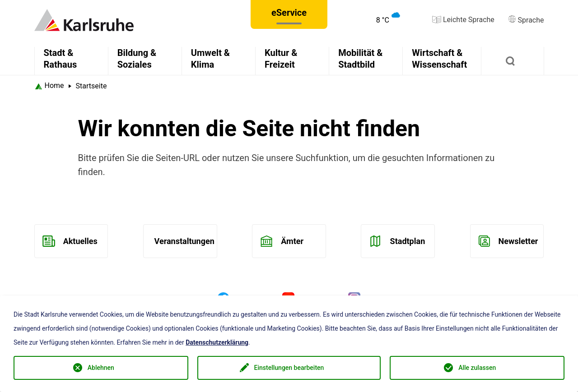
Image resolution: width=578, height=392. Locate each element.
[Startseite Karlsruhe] (49, 86)
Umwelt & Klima (210, 59)
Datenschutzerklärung (217, 342)
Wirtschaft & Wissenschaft (439, 59)
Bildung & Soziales (137, 59)
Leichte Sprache (463, 20)
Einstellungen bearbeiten (289, 368)
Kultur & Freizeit (281, 59)
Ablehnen (101, 368)
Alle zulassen (477, 368)
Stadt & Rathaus (61, 59)
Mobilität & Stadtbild (360, 59)
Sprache (526, 20)
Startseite (91, 86)
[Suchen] (513, 61)
